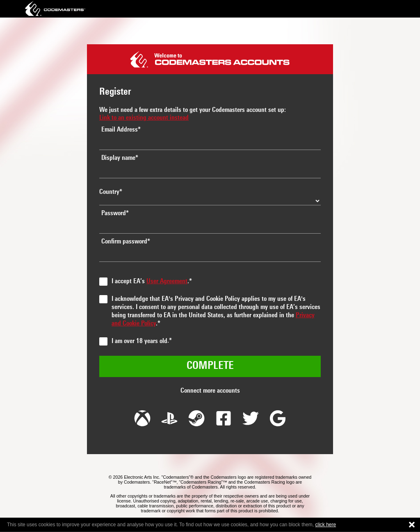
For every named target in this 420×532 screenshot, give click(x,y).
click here (326, 525)
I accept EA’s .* (152, 282)
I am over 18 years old (139, 341)
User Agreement (167, 282)
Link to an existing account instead (144, 118)
